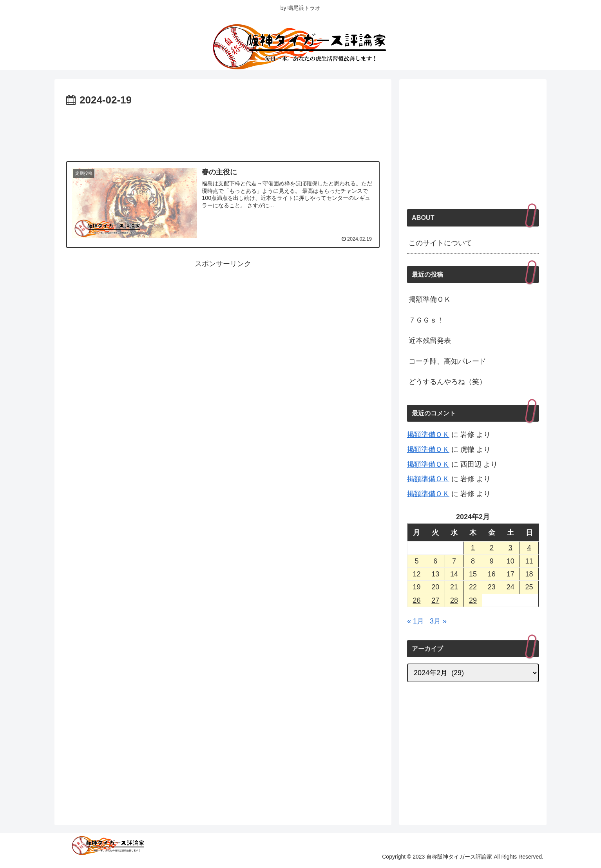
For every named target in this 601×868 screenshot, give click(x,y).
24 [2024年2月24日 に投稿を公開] (510, 587)
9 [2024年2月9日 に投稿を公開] (492, 561)
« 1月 (415, 621)
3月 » (438, 621)
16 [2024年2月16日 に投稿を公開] (492, 574)
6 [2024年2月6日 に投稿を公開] (435, 561)
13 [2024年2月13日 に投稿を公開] (435, 574)
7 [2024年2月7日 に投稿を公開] (454, 561)
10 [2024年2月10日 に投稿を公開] (510, 561)
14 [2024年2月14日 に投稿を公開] (454, 574)
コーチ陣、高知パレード (447, 361)
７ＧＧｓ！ (426, 320)
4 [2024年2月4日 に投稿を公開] (529, 548)
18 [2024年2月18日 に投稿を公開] (529, 574)
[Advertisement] (223, 131)
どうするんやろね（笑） (447, 382)
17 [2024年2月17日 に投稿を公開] (510, 574)
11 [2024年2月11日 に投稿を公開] (529, 561)
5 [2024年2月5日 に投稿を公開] (416, 561)
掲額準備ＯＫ (430, 299)
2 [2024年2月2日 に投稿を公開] (492, 548)
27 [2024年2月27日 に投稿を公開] (435, 600)
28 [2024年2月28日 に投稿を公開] (454, 600)
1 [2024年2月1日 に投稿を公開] (473, 548)
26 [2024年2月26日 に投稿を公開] (416, 600)
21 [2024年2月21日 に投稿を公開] (454, 587)
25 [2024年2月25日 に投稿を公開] (529, 587)
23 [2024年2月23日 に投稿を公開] (492, 587)
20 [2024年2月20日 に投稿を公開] (435, 587)
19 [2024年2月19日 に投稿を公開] (416, 587)
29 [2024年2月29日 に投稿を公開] (473, 600)
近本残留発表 (430, 341)
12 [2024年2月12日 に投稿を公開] (416, 574)
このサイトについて (440, 243)
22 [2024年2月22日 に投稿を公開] (473, 587)
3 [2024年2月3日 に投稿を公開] (510, 548)
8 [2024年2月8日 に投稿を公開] (473, 561)
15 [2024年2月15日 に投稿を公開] (473, 574)
